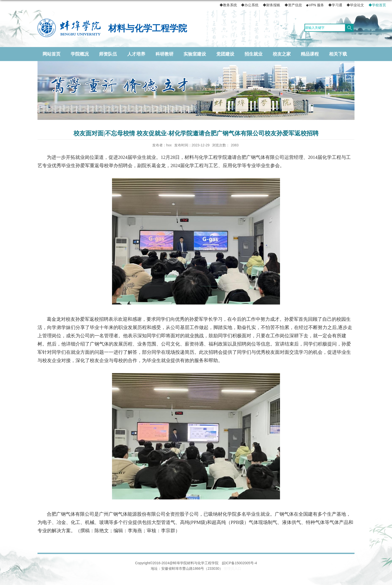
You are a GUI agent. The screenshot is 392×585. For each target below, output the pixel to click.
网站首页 (51, 54)
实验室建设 (195, 54)
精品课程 (310, 54)
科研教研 (164, 54)
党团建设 (225, 54)
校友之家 (282, 54)
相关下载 (338, 54)
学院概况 (80, 54)
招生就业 (253, 54)
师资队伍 (108, 54)
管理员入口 (232, 568)
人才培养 (136, 54)
